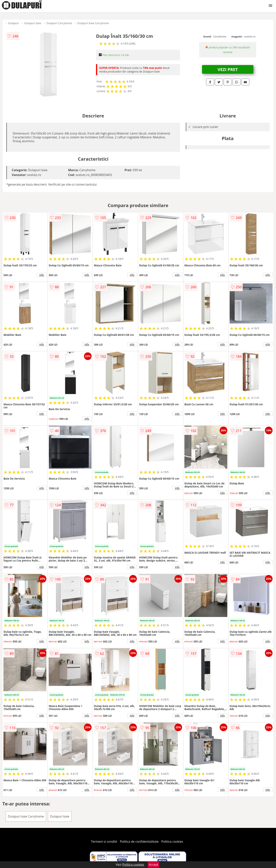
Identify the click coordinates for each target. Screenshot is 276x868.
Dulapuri (13, 23)
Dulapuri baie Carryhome (93, 23)
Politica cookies (172, 842)
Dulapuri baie (33, 23)
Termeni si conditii (104, 842)
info (42, 275)
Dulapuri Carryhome (59, 23)
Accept (154, 865)
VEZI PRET (228, 69)
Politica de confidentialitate (139, 842)
